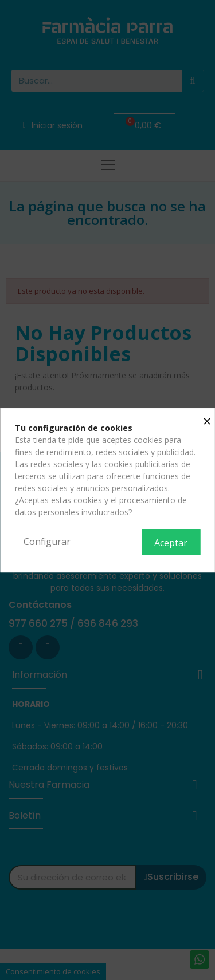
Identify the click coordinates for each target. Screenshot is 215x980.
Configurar (47, 542)
